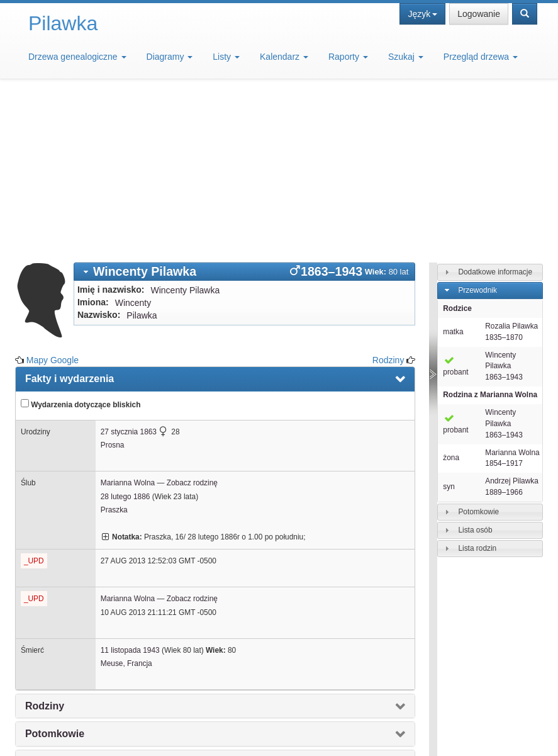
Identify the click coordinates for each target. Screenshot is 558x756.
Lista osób (475, 371)
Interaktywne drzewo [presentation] (75, 632)
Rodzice (457, 150)
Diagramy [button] (170, 57)
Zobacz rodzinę (192, 324)
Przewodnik (477, 132)
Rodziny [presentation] (45, 547)
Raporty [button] (348, 57)
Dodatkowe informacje (495, 113)
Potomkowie (478, 353)
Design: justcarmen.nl (435, 728)
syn (449, 328)
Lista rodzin (477, 390)
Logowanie (479, 14)
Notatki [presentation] (42, 603)
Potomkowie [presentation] (55, 575)
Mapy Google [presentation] (57, 659)
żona (451, 299)
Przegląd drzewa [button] (481, 57)
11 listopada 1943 (130, 492)
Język (422, 14)
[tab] (244, 113)
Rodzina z (490, 236)
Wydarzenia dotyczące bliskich (81, 245)
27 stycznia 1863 (129, 273)
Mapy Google (53, 201)
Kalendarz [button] (284, 57)
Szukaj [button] (406, 57)
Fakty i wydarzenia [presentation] (70, 220)
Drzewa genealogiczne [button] (77, 57)
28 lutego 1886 (126, 338)
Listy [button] (226, 57)
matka (453, 173)
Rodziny (388, 201)
